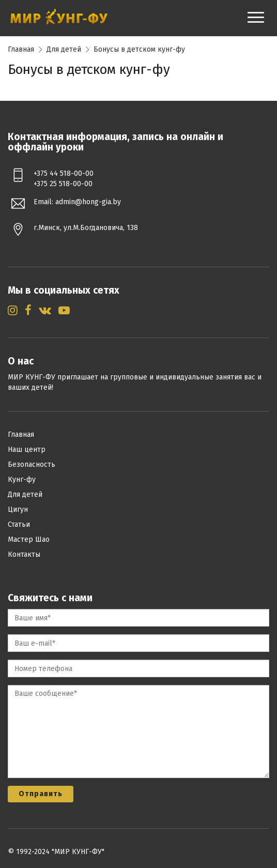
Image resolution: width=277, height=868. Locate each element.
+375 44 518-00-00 (64, 173)
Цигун (18, 509)
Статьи (19, 524)
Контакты (24, 554)
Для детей (64, 49)
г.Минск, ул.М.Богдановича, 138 (86, 228)
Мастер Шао (29, 539)
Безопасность (32, 465)
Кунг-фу (22, 479)
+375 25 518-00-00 (63, 184)
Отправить (41, 794)
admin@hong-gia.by (88, 202)
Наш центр (27, 450)
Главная (21, 49)
